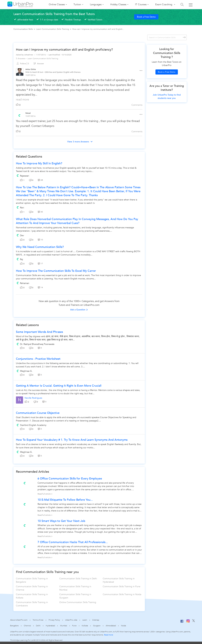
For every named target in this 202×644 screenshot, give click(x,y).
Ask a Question (79, 310)
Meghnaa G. (26, 371)
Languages (96, 4)
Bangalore (14, 626)
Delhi (38, 626)
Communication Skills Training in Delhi (78, 579)
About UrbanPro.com (19, 620)
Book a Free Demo (146, 17)
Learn (85, 620)
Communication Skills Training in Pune (122, 586)
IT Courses (141, 4)
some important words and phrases (39, 332)
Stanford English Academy (33, 425)
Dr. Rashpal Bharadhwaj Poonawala (37, 344)
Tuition (77, 4)
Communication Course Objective (38, 413)
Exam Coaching (164, 4)
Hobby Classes (118, 4)
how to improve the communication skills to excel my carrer (56, 271)
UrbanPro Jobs (71, 620)
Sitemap (96, 620)
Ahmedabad (111, 626)
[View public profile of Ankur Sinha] (20, 72)
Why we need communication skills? (40, 247)
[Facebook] (182, 622)
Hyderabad (50, 626)
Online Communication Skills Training (78, 602)
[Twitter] (194, 621)
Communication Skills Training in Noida (122, 594)
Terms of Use (38, 620)
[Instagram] (188, 622)
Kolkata (85, 626)
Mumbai (64, 626)
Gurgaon (97, 626)
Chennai (27, 626)
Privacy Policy (54, 620)
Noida (124, 626)
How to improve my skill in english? (39, 163)
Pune (74, 626)
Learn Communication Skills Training (43, 59)
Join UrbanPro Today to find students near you (167, 96)
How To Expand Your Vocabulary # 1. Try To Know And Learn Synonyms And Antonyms (72, 440)
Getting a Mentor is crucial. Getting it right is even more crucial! (59, 386)
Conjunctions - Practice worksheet (38, 359)
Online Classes (57, 4)
